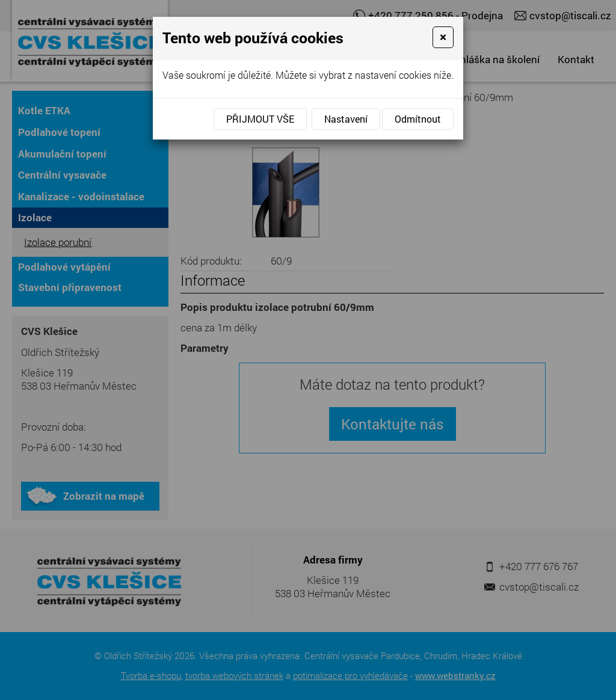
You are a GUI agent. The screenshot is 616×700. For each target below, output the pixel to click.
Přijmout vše (260, 119)
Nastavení (346, 119)
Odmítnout (418, 119)
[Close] (443, 37)
